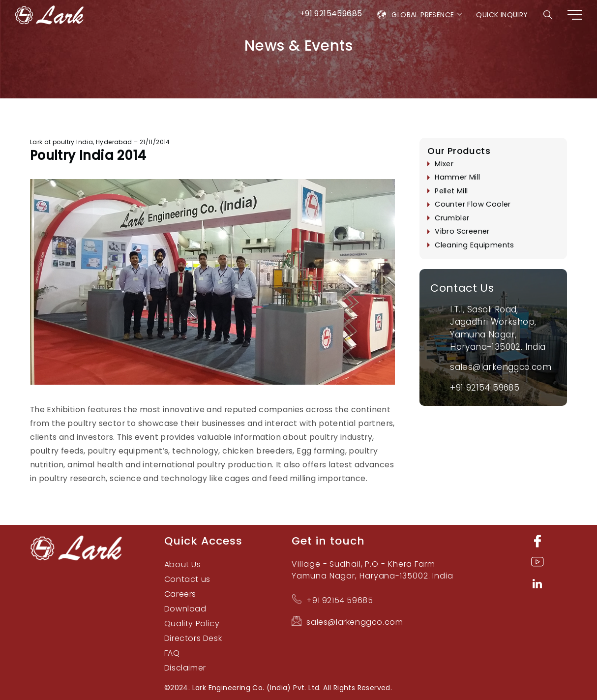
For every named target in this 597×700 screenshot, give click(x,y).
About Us (183, 564)
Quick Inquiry (502, 15)
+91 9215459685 (331, 14)
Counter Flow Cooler (473, 205)
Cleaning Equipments (475, 245)
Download (185, 609)
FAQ (172, 653)
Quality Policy (192, 624)
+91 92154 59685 (485, 388)
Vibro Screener (462, 232)
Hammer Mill (457, 178)
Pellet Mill (451, 191)
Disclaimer (185, 668)
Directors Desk (193, 638)
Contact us (187, 579)
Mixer (444, 164)
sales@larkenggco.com (501, 367)
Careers (180, 594)
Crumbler (452, 218)
